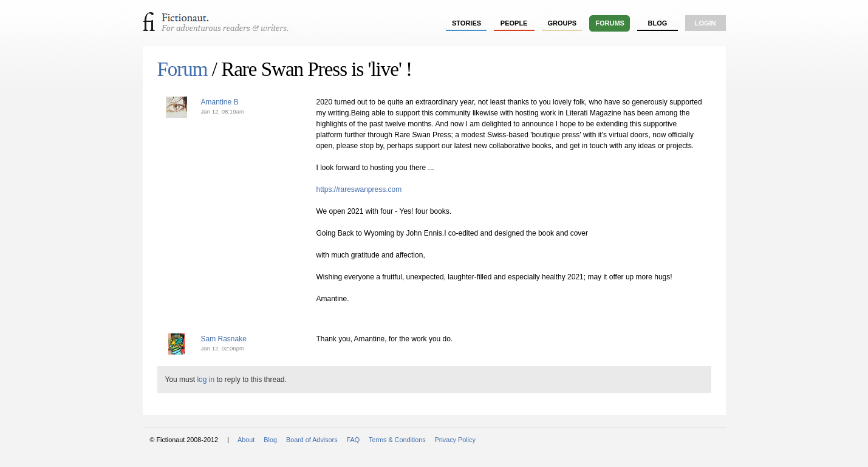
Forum (183, 69)
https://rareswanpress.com (359, 189)
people (514, 23)
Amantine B (220, 102)
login (706, 23)
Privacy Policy (455, 440)
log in (206, 380)
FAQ (354, 440)
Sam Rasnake (224, 339)
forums (610, 23)
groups (562, 23)
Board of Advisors (312, 440)
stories (466, 23)
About (246, 440)
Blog (657, 23)
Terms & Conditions (397, 440)
